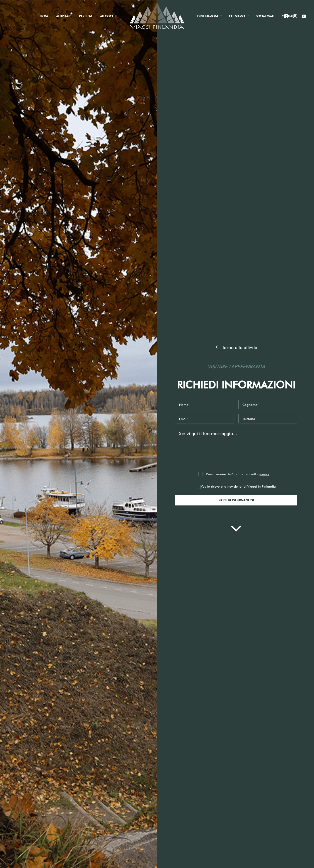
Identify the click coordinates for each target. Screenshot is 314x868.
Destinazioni (210, 16)
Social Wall (265, 16)
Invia (207, 679)
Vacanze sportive (82, 783)
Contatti (289, 16)
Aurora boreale (81, 751)
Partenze (86, 16)
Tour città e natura (84, 775)
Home (44, 16)
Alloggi (108, 16)
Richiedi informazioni (47, 414)
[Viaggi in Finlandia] (157, 16)
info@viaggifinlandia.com (141, 746)
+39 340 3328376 (132, 754)
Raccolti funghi (80, 767)
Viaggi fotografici (83, 791)
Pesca (71, 759)
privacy (264, 161)
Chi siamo (239, 16)
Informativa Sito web (247, 643)
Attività (64, 16)
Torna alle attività (236, 34)
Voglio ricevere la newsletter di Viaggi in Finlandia (236, 174)
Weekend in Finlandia (41, 465)
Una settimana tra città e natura (51, 486)
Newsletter (134, 655)
